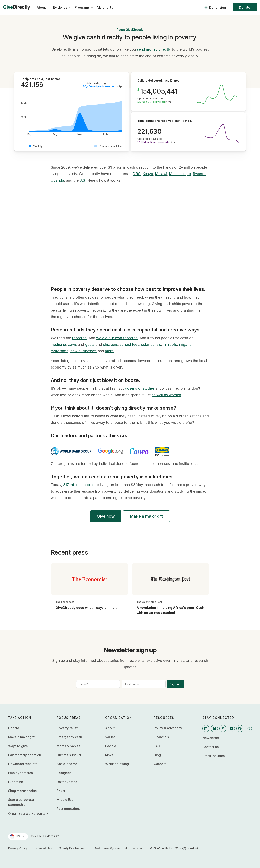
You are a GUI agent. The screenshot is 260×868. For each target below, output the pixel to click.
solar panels (151, 344)
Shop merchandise (22, 791)
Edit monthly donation (25, 755)
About (110, 728)
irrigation (186, 344)
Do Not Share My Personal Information (117, 848)
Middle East (66, 800)
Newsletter (211, 738)
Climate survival (69, 755)
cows (72, 344)
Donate (245, 7)
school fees (129, 344)
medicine (58, 344)
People (111, 746)
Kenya (148, 174)
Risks (109, 755)
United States (67, 782)
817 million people (78, 485)
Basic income (67, 764)
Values (110, 737)
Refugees (64, 773)
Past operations (69, 809)
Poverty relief (67, 728)
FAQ (157, 746)
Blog (157, 755)
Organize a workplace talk (28, 813)
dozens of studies (140, 388)
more (109, 351)
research (79, 338)
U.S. (83, 180)
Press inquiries (213, 756)
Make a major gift (146, 516)
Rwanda (200, 174)
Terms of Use (43, 848)
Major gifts (105, 7)
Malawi (161, 174)
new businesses (84, 351)
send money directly (154, 49)
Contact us (210, 747)
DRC (137, 174)
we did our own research (117, 338)
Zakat (61, 791)
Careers (160, 764)
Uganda (57, 180)
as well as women (166, 395)
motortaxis (60, 351)
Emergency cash (69, 737)
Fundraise (16, 782)
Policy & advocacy (168, 728)
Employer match (21, 773)
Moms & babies (68, 746)
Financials (161, 737)
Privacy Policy (18, 848)
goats (90, 344)
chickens (110, 344)
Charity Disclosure (71, 848)
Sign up (175, 684)
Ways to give (18, 746)
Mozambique (180, 174)
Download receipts (23, 764)
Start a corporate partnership (21, 802)
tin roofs (170, 344)
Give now (106, 516)
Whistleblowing (117, 764)
